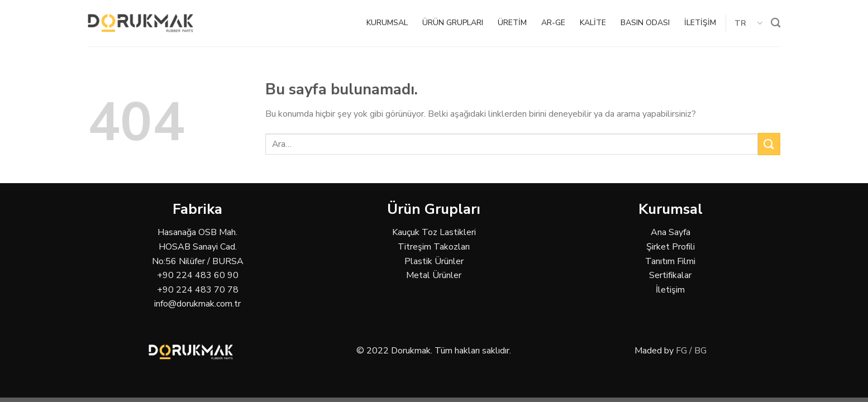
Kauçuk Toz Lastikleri (434, 232)
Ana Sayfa (671, 232)
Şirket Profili (671, 247)
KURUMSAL (387, 23)
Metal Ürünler (434, 275)
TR (749, 23)
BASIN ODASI (645, 23)
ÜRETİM (512, 23)
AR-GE (553, 23)
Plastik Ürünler (434, 261)
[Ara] (776, 23)
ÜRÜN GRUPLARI (453, 23)
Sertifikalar (670, 275)
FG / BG (691, 351)
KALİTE (593, 23)
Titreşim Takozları (434, 247)
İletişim (670, 290)
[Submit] (769, 144)
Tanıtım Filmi (670, 261)
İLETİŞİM (700, 23)
